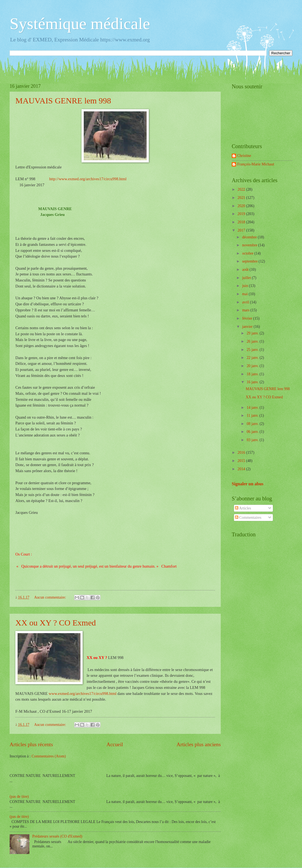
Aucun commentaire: (51, 597)
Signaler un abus (248, 484)
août (246, 270)
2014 (242, 469)
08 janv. (253, 424)
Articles (243, 508)
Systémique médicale (80, 24)
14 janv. (253, 408)
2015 (242, 461)
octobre (248, 253)
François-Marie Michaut (256, 164)
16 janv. (253, 382)
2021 (242, 198)
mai (245, 294)
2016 (242, 453)
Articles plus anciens (199, 744)
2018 (242, 222)
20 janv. (253, 366)
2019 (242, 214)
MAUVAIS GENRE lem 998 (63, 101)
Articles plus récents (31, 744)
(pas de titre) (19, 797)
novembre (250, 245)
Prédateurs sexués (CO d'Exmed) (57, 836)
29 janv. (253, 333)
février (248, 318)
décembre (250, 237)
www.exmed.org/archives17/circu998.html (83, 694)
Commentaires (248, 518)
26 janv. (253, 341)
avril (246, 302)
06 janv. (253, 432)
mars (246, 310)
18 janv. (253, 374)
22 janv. (253, 358)
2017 (242, 230)
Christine (244, 156)
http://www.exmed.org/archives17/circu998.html (87, 179)
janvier (248, 327)
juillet (247, 278)
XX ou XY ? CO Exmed (56, 623)
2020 (242, 206)
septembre (250, 261)
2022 (242, 189)
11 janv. (253, 415)
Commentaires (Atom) (49, 756)
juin (246, 286)
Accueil (115, 744)
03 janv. (253, 440)
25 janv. (253, 350)
